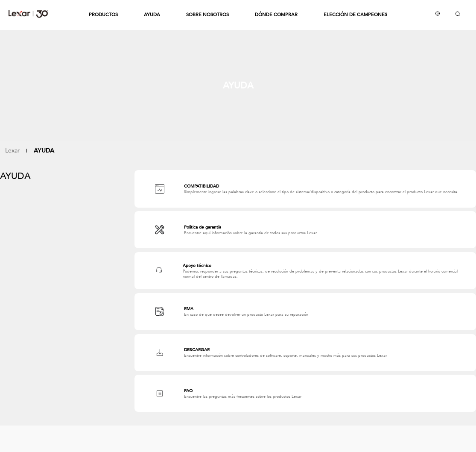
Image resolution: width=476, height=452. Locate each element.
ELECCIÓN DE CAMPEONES (355, 15)
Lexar (28, 14)
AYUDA (152, 15)
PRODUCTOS (103, 15)
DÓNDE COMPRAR (276, 15)
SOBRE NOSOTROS (207, 15)
